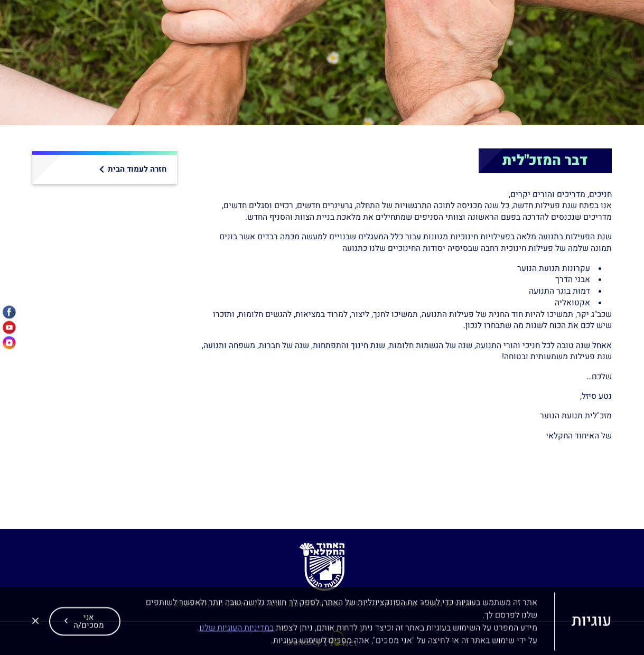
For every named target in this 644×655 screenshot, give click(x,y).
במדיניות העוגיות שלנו (236, 634)
